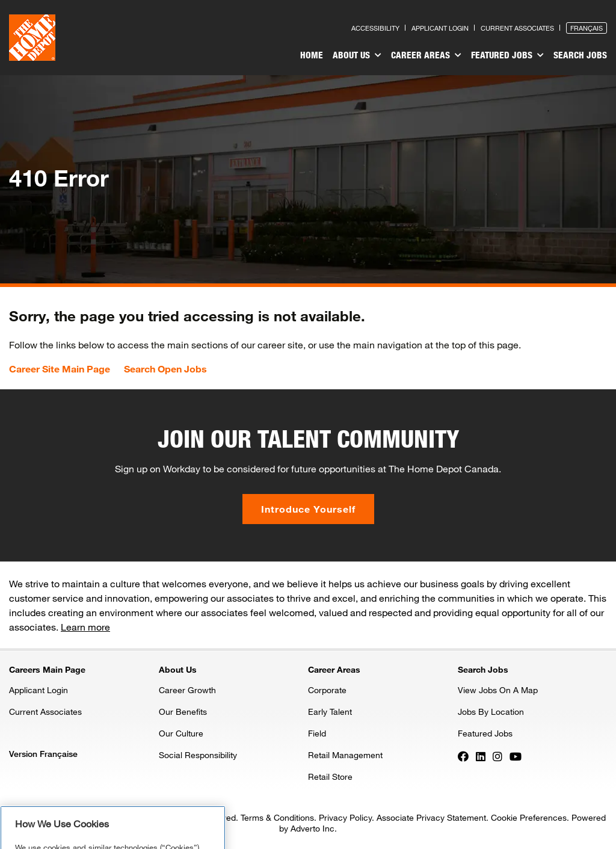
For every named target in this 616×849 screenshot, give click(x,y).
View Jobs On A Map (498, 690)
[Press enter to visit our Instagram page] (497, 756)
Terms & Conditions (277, 817)
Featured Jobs (507, 55)
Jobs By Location (491, 712)
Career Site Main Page (60, 369)
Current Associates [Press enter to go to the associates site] (517, 28)
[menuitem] (312, 57)
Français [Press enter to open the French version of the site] (587, 28)
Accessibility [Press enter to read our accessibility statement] (375, 28)
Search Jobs (580, 55)
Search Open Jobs (165, 369)
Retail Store (330, 776)
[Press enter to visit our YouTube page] (516, 756)
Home (312, 55)
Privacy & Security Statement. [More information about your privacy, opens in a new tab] (136, 806)
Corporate (327, 690)
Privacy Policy (345, 817)
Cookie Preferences (529, 817)
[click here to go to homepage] (32, 38)
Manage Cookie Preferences (113, 832)
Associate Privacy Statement (431, 817)
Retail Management (345, 755)
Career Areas (426, 55)
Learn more (85, 627)
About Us (357, 55)
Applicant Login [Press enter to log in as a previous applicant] (440, 28)
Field (317, 733)
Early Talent (330, 712)
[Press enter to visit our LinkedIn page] (481, 756)
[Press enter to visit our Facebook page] (463, 756)
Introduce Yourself (308, 509)
